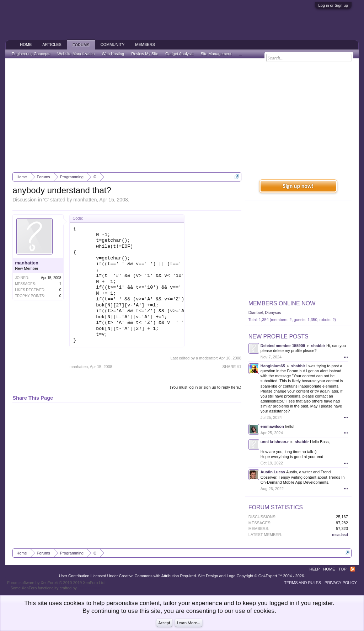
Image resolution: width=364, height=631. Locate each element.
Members (145, 44)
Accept (164, 623)
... (240, 54)
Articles (52, 44)
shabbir (318, 346)
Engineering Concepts (31, 54)
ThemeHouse (90, 588)
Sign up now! (298, 186)
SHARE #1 (232, 367)
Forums (81, 45)
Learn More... (189, 623)
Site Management (216, 54)
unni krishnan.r (275, 442)
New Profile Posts (279, 336)
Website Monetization (76, 54)
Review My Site (145, 54)
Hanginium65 (273, 366)
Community (113, 44)
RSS (353, 569)
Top (342, 569)
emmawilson (272, 426)
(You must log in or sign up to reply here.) (206, 387)
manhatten (85, 200)
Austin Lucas (273, 472)
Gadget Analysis (180, 54)
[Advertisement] (182, 115)
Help (315, 569)
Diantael (256, 312)
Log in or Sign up (333, 5)
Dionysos (273, 312)
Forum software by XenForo (56, 583)
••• (346, 357)
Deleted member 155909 (283, 346)
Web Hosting (113, 54)
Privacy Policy (341, 583)
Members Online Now (282, 303)
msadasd (340, 535)
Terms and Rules (303, 583)
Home (26, 44)
